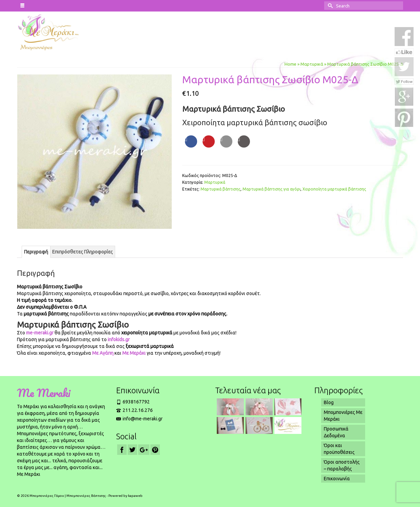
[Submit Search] (329, 6)
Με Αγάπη (103, 353)
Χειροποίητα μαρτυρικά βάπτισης (334, 189)
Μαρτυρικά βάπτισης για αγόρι (271, 189)
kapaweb (135, 496)
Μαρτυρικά (215, 182)
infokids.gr (118, 339)
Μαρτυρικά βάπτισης (220, 189)
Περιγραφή (36, 252)
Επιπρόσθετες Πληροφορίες (82, 252)
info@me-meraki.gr (139, 419)
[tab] (36, 252)
